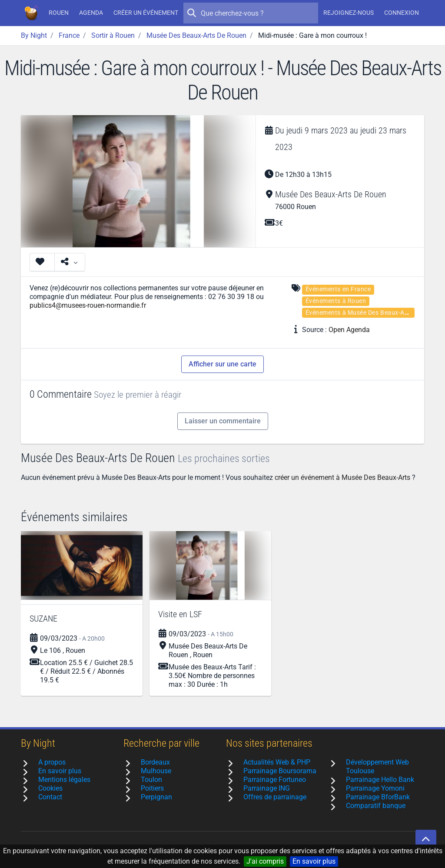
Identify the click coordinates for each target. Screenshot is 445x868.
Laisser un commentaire (223, 421)
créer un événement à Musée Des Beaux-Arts (342, 477)
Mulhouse (156, 771)
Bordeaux (155, 762)
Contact (50, 797)
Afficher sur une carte (222, 364)
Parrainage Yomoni (375, 788)
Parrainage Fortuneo (275, 780)
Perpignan (156, 797)
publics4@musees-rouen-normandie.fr (88, 305)
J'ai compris (265, 861)
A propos (52, 762)
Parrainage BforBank (378, 797)
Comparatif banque (376, 806)
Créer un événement (146, 13)
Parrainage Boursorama (280, 771)
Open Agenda (349, 330)
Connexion (402, 13)
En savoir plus (314, 861)
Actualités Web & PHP (277, 762)
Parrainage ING (267, 788)
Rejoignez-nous (349, 13)
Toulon (151, 780)
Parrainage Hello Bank (380, 780)
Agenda (91, 13)
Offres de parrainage (275, 797)
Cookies (50, 788)
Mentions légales (64, 780)
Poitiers (152, 788)
